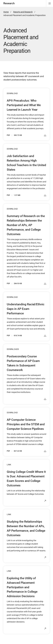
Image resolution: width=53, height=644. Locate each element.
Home (6, 12)
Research (9, 3)
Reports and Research (23, 12)
